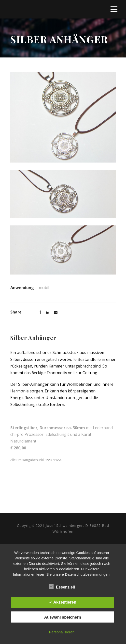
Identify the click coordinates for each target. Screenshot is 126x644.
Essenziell (62, 587)
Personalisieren (62, 632)
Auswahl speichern (63, 617)
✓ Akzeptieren (63, 602)
